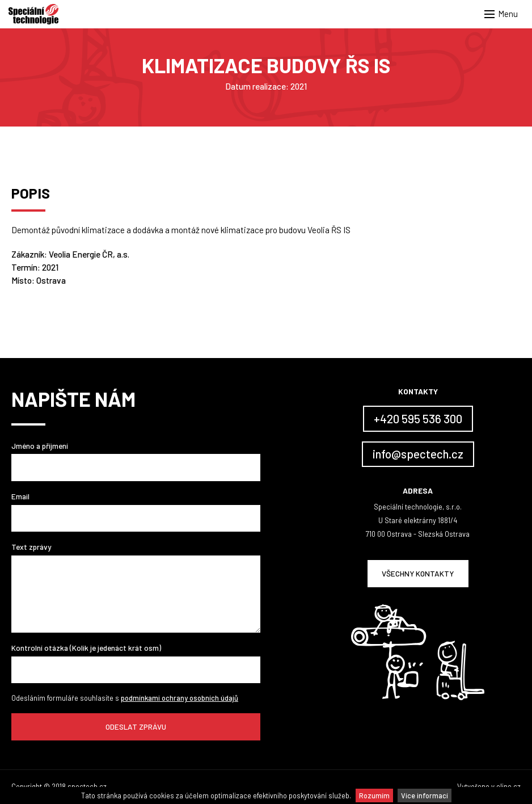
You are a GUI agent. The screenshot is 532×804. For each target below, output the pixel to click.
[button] (504, 14)
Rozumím (374, 795)
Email (20, 496)
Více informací (425, 795)
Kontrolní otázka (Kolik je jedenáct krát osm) (86, 648)
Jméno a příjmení (40, 446)
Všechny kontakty (418, 573)
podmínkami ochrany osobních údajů (180, 698)
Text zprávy (31, 547)
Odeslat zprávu (136, 727)
